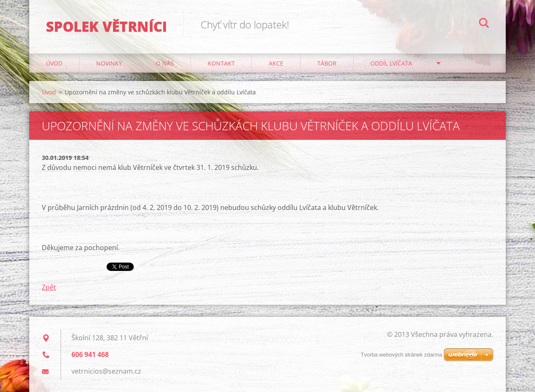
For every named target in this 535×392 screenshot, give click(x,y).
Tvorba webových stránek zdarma (401, 355)
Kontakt (221, 63)
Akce (276, 63)
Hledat (484, 24)
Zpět (49, 287)
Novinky (109, 63)
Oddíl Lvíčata (391, 63)
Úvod (54, 63)
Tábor (327, 63)
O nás (165, 63)
